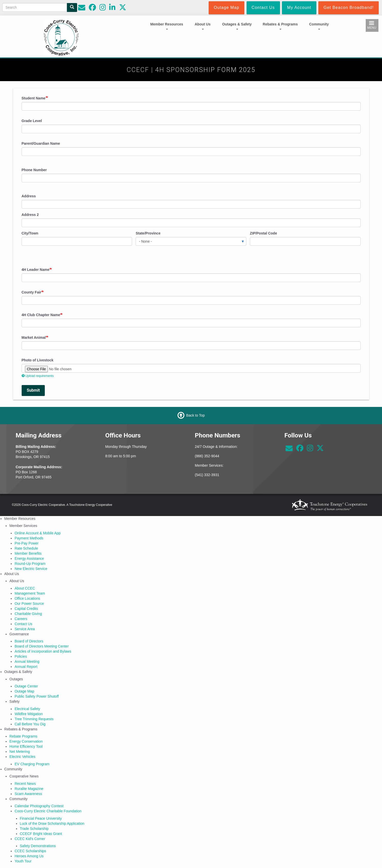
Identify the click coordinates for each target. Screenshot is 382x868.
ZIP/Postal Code (264, 233)
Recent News (25, 784)
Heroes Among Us (29, 856)
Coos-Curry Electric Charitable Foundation (48, 811)
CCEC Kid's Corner (30, 839)
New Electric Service (31, 569)
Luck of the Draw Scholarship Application (52, 823)
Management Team (30, 593)
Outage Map (24, 691)
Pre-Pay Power (26, 543)
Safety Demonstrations (38, 846)
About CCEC (25, 588)
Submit (33, 390)
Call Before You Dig (30, 724)
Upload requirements (38, 376)
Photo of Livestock (38, 360)
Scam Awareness (28, 794)
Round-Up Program (30, 564)
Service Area (25, 629)
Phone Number (34, 170)
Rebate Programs (23, 736)
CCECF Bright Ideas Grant (41, 834)
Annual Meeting (27, 661)
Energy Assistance (29, 558)
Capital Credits (26, 609)
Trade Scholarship (34, 829)
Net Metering (20, 752)
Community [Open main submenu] (319, 26)
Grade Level (32, 121)
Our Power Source (29, 604)
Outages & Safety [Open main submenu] (237, 26)
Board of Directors (29, 641)
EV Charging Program (32, 764)
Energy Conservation (26, 741)
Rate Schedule (26, 548)
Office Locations (27, 598)
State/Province (148, 233)
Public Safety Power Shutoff (37, 696)
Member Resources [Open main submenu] (167, 26)
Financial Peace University (41, 818)
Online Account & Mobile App (38, 533)
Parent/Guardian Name (41, 143)
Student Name (34, 98)
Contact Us (23, 624)
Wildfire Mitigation (29, 714)
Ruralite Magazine (29, 789)
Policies (21, 656)
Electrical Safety (27, 709)
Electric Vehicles (22, 757)
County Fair (32, 292)
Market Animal (34, 337)
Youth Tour (23, 861)
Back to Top (196, 415)
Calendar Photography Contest (39, 806)
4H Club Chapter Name (41, 315)
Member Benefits (28, 553)
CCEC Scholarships (30, 851)
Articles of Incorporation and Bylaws (43, 651)
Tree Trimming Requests (34, 719)
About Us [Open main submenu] (203, 26)
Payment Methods (29, 538)
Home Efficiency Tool (26, 746)
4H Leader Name (36, 270)
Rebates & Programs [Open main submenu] (280, 26)
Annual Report (26, 667)
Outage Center (26, 686)
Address (29, 196)
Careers (21, 619)
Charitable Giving (28, 614)
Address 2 (30, 215)
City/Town (30, 233)
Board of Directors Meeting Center (41, 646)
